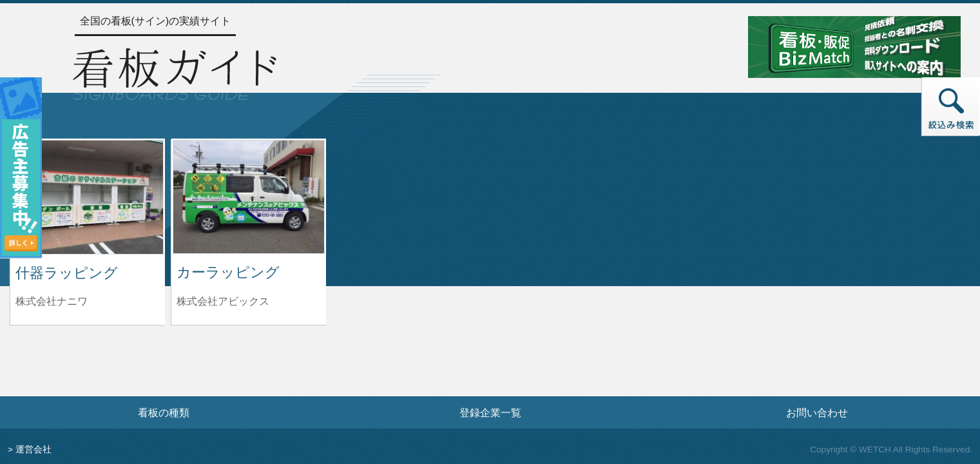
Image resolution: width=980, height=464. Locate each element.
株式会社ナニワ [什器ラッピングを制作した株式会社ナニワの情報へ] (52, 301)
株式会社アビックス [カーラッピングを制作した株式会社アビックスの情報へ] (223, 301)
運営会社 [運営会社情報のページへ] (34, 450)
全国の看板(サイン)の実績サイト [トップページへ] (156, 21)
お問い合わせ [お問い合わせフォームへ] (817, 412)
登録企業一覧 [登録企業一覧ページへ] (490, 412)
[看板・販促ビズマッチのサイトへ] (854, 46)
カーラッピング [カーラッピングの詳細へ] (228, 272)
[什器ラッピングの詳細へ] (88, 196)
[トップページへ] (175, 72)
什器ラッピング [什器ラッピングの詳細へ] (67, 273)
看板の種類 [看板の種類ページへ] (164, 412)
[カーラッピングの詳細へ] (249, 196)
